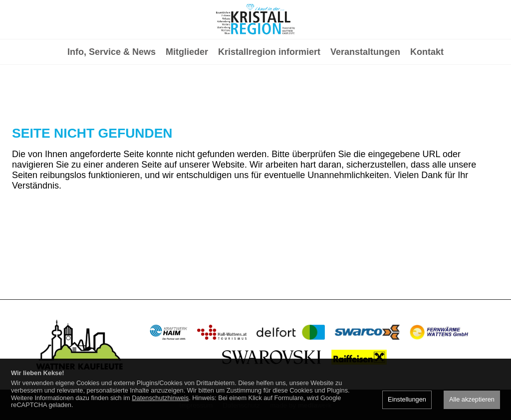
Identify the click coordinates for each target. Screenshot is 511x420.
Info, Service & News (112, 93)
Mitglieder (187, 93)
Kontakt (427, 93)
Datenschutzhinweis (160, 398)
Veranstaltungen (365, 93)
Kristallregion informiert (269, 93)
